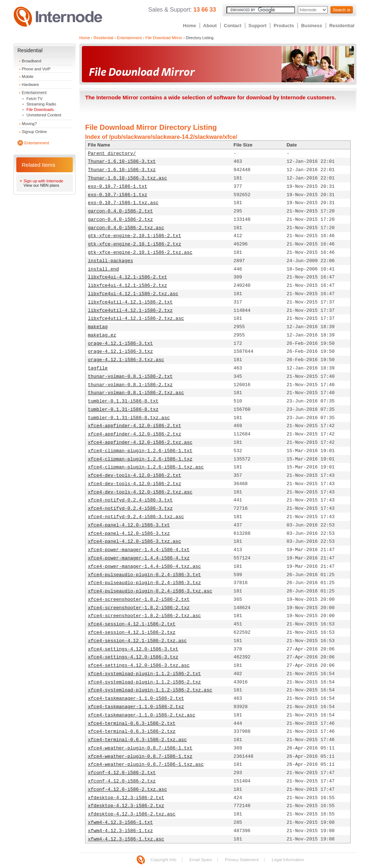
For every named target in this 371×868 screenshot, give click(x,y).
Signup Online (34, 132)
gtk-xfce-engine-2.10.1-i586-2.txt (135, 236)
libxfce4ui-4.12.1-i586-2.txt (128, 277)
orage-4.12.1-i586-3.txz (120, 352)
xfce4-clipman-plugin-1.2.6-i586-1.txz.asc (146, 467)
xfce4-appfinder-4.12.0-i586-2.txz (135, 434)
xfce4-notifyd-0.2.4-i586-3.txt (130, 500)
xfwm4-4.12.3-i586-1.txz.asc (126, 839)
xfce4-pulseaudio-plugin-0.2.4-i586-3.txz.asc (150, 591)
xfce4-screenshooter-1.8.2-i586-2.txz (139, 608)
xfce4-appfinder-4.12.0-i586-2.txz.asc (140, 443)
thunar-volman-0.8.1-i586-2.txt (130, 377)
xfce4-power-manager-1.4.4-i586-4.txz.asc (145, 567)
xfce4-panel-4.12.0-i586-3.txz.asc (135, 542)
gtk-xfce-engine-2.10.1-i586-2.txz (135, 244)
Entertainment (34, 92)
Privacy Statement (242, 860)
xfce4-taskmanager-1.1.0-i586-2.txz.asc (142, 715)
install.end (104, 269)
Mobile (28, 77)
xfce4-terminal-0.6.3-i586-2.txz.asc (137, 740)
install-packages (111, 261)
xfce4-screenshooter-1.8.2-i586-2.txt (139, 600)
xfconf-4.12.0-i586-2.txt (122, 773)
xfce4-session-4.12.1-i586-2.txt (132, 624)
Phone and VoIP (36, 69)
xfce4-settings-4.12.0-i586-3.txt (133, 649)
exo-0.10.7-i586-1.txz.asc (123, 203)
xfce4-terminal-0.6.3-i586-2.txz (132, 731)
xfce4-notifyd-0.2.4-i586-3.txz (130, 509)
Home (189, 26)
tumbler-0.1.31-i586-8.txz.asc (129, 418)
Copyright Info (163, 860)
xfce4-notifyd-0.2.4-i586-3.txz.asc (136, 517)
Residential (342, 26)
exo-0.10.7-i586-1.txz (118, 195)
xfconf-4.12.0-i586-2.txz (122, 781)
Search (339, 10)
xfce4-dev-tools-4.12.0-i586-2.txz (135, 484)
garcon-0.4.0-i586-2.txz (120, 220)
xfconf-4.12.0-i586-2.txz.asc (128, 790)
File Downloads (40, 109)
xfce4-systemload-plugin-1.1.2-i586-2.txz (145, 682)
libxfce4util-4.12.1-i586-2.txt (130, 302)
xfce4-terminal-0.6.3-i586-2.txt (132, 724)
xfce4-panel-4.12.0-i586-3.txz (129, 534)
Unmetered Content (44, 115)
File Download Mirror (164, 38)
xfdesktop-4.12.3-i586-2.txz (126, 806)
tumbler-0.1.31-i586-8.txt (123, 401)
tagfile (98, 368)
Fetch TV (34, 99)
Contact (233, 26)
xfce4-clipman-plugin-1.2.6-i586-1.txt (140, 451)
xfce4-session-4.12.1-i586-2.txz (132, 633)
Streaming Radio (41, 104)
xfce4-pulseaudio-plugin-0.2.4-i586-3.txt (145, 575)
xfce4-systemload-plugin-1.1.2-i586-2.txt (145, 674)
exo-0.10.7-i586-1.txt (118, 187)
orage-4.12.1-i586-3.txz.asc (126, 360)
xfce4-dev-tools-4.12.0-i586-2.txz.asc (140, 492)
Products (284, 26)
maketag (98, 327)
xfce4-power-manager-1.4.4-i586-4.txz (139, 558)
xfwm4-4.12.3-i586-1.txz (120, 831)
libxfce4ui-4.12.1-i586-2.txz (128, 286)
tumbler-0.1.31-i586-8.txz (123, 410)
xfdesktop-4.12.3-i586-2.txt (126, 798)
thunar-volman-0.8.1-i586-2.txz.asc (136, 393)
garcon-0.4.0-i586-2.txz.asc (126, 228)
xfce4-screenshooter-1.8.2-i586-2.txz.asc (145, 616)
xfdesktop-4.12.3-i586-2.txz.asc (132, 814)
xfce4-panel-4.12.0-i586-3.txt (129, 525)
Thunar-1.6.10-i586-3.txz (122, 170)
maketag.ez (102, 335)
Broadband (32, 61)
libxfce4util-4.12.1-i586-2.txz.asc (136, 319)
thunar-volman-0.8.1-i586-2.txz (130, 385)
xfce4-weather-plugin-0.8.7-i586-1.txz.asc (146, 764)
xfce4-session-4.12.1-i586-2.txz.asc (137, 641)
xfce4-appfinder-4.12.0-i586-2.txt (135, 426)
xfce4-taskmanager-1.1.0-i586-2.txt (136, 698)
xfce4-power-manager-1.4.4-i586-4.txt (139, 550)
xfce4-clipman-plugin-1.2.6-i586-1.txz (140, 459)
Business (312, 26)
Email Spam (201, 860)
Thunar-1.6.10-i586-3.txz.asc (128, 178)
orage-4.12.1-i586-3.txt (120, 344)
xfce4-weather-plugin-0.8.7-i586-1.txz (140, 757)
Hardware (30, 84)
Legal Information (288, 860)
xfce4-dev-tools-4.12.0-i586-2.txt (135, 476)
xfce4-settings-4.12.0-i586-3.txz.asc (139, 666)
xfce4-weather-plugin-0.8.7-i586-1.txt (140, 748)
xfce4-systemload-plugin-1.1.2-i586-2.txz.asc (150, 690)
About (210, 26)
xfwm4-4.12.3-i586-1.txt (120, 822)
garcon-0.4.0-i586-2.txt (120, 211)
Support (258, 26)
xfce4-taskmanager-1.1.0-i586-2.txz (136, 707)
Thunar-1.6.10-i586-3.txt (122, 162)
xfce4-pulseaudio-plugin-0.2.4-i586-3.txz (145, 583)
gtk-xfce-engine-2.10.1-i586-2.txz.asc (140, 253)
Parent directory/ (112, 154)
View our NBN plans (41, 185)
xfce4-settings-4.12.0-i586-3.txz (133, 657)
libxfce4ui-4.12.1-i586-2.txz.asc (133, 294)
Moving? (29, 124)
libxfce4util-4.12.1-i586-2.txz (130, 311)
